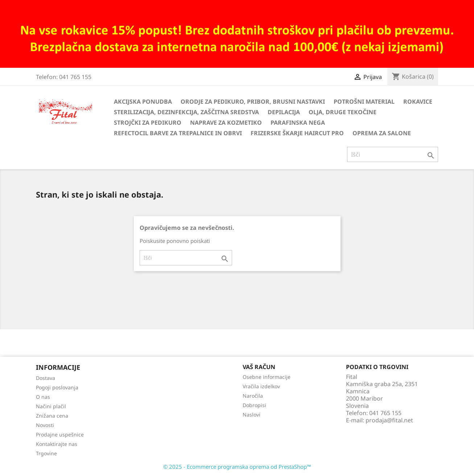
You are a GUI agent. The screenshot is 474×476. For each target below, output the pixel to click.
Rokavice (418, 102)
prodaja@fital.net (389, 420)
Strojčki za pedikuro (148, 123)
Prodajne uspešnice (60, 434)
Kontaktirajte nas (57, 444)
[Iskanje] (393, 154)
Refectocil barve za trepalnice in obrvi (178, 133)
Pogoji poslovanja (57, 387)
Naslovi (252, 415)
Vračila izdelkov (261, 386)
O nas (43, 397)
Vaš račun (259, 367)
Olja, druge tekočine (343, 112)
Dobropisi (254, 405)
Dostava (46, 378)
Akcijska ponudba (143, 102)
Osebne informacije (267, 377)
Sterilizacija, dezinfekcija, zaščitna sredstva (186, 112)
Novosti (45, 425)
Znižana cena (52, 416)
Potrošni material (364, 102)
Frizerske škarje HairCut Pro (297, 133)
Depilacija (284, 112)
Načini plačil (51, 406)
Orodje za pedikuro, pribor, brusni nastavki (253, 102)
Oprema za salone (382, 133)
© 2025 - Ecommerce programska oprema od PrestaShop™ (237, 467)
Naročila (253, 396)
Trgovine (46, 453)
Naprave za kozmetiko (226, 123)
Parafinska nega (298, 123)
